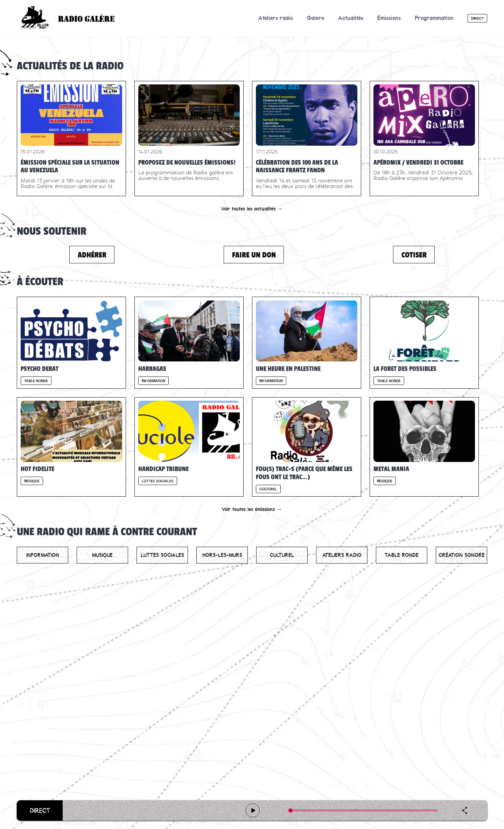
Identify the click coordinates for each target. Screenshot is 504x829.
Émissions (389, 18)
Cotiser (414, 255)
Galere (316, 18)
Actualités (351, 18)
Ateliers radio (276, 18)
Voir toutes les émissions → (252, 509)
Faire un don (254, 255)
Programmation (434, 18)
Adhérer (92, 255)
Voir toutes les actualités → (252, 209)
